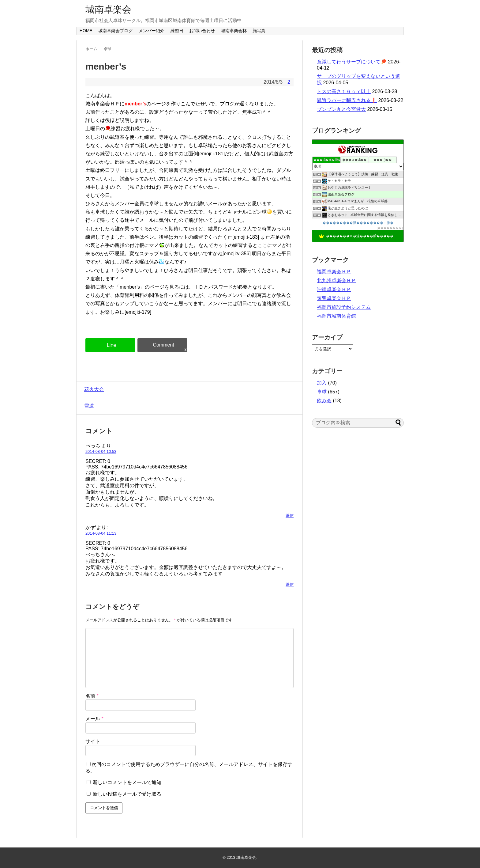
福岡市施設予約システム (344, 307)
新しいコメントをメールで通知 (127, 782)
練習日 (177, 31)
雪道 (88, 406)
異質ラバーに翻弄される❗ (347, 100)
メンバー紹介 (152, 31)
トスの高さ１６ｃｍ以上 (344, 91)
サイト (93, 741)
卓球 (322, 392)
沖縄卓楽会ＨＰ (334, 289)
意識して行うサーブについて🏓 (352, 62)
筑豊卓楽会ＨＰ (334, 298)
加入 (322, 383)
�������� (390, 228)
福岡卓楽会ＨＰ (334, 272)
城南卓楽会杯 (234, 31)
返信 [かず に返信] (290, 584)
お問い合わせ (202, 31)
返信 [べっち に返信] (290, 515)
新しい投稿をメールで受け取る (127, 794)
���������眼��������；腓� (358, 223)
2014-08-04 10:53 (101, 451)
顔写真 (259, 31)
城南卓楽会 (108, 9)
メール (94, 719)
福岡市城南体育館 (336, 316)
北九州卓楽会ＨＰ (336, 280)
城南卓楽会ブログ (115, 31)
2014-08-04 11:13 (101, 533)
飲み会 (324, 401)
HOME (86, 31)
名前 (92, 696)
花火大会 (92, 389)
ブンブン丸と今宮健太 (341, 109)
